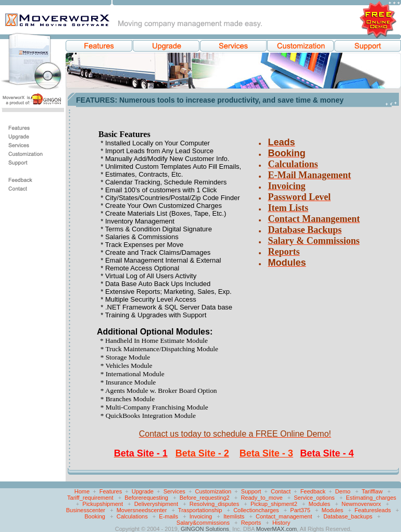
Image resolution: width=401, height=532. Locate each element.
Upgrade (143, 491)
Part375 (300, 510)
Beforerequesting (146, 498)
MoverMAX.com (277, 529)
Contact (281, 491)
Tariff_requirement (90, 498)
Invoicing (201, 516)
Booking (95, 516)
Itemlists (234, 516)
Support (251, 491)
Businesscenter (86, 510)
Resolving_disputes (214, 504)
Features (111, 491)
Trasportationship (200, 510)
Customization (214, 491)
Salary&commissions (203, 523)
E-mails (168, 516)
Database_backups (348, 516)
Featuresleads (373, 510)
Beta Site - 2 (202, 453)
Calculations (132, 516)
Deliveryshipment (156, 504)
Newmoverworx (361, 504)
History (281, 523)
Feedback (313, 491)
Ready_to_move (261, 498)
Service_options (314, 498)
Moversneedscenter (142, 510)
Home (82, 491)
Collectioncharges (256, 510)
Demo (343, 491)
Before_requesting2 (205, 498)
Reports (251, 523)
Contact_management (284, 516)
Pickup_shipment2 (274, 504)
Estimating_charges (371, 498)
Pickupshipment (103, 504)
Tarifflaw (372, 491)
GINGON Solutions (205, 529)
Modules (319, 504)
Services (174, 491)
